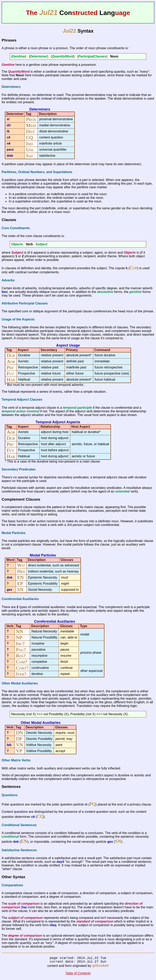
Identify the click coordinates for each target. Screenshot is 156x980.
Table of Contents (78, 975)
